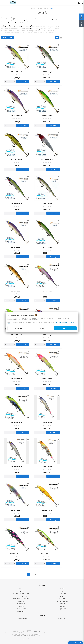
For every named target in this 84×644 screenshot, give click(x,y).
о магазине (61, 619)
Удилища (21, 606)
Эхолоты (63, 606)
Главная (33, 9)
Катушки (63, 591)
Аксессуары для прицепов (21, 599)
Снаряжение (21, 604)
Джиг (21, 591)
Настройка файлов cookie (27, 639)
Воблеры (63, 588)
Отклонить (19, 328)
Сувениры (63, 609)
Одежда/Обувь (63, 599)
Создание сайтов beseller (75, 643)
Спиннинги (63, 604)
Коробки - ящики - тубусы (21, 593)
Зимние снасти (21, 609)
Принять (65, 328)
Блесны (21, 588)
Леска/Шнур (63, 593)
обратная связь (23, 619)
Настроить (42, 328)
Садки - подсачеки (63, 601)
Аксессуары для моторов (63, 596)
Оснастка (21, 601)
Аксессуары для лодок (21, 596)
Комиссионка (21, 611)
